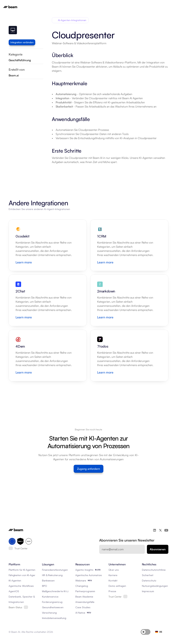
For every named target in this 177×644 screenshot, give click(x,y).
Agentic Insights (84, 570)
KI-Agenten (15, 580)
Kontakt (113, 580)
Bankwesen (48, 580)
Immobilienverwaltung (54, 618)
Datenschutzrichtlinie (154, 570)
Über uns (114, 570)
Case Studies (83, 607)
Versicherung (49, 613)
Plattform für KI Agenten (22, 570)
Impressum (148, 591)
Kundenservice (50, 597)
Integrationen (16, 602)
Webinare (81, 580)
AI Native (80, 613)
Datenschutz (149, 580)
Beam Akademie (84, 597)
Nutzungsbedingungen (155, 586)
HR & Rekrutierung (52, 575)
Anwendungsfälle (85, 602)
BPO (45, 586)
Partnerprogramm (85, 591)
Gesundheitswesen (53, 607)
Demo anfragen (117, 586)
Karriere (113, 575)
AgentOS (14, 591)
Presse (112, 591)
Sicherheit (148, 575)
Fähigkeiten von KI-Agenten (24, 575)
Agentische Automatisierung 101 (93, 575)
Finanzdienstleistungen (55, 570)
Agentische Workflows (21, 586)
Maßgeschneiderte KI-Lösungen (60, 591)
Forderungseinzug (52, 602)
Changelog (82, 586)
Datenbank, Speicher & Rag (24, 597)
